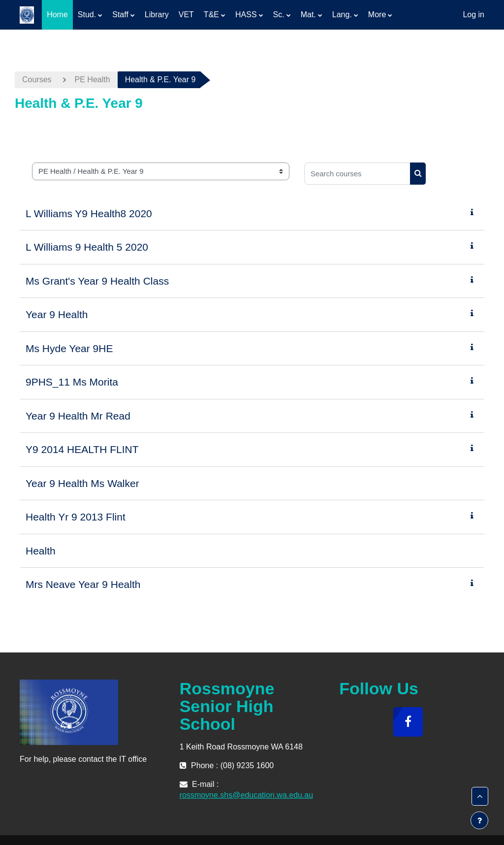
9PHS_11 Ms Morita (72, 382)
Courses (37, 80)
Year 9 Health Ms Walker (82, 483)
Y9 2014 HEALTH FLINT (82, 449)
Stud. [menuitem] (87, 15)
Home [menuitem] (57, 15)
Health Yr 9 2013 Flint (76, 517)
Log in (473, 15)
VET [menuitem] (186, 15)
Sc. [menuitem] (279, 15)
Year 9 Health (57, 314)
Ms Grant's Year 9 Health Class (97, 281)
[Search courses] (357, 174)
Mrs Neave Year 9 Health (83, 584)
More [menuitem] (377, 15)
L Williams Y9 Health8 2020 (89, 213)
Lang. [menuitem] (342, 15)
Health (41, 551)
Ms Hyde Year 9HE (69, 348)
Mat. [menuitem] (308, 15)
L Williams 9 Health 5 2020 (87, 247)
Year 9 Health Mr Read (78, 416)
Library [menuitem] (157, 15)
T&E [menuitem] (211, 15)
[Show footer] (479, 820)
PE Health (93, 80)
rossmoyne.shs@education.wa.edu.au (247, 795)
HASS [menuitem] (246, 15)
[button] (480, 796)
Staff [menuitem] (120, 15)
